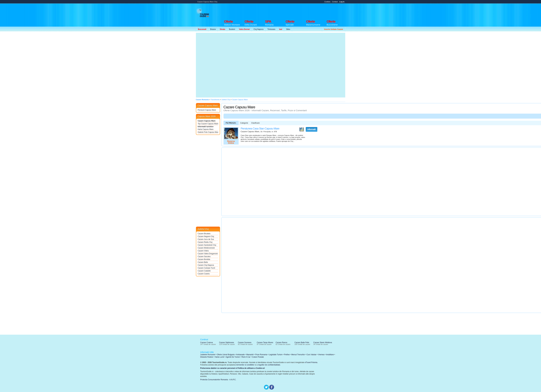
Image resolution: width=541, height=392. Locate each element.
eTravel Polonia (311, 362)
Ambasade (240, 355)
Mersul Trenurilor (298, 355)
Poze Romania (261, 355)
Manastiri (250, 355)
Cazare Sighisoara (227, 343)
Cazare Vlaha (203, 251)
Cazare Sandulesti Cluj (207, 245)
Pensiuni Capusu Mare (207, 110)
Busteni (232, 29)
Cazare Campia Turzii (206, 268)
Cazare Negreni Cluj (206, 236)
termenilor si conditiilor (245, 365)
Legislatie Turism (276, 355)
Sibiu (288, 29)
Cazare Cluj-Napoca (206, 265)
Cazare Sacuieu (204, 257)
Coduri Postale (258, 357)
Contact (335, 2)
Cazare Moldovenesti (206, 248)
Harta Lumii (219, 357)
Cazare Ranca (282, 343)
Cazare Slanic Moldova (323, 343)
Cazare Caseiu (204, 274)
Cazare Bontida (204, 259)
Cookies (327, 2)
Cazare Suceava (245, 343)
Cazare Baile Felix (302, 343)
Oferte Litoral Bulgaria (226, 355)
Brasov (213, 29)
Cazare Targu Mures (265, 343)
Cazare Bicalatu (204, 234)
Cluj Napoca (258, 29)
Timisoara (271, 29)
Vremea (321, 355)
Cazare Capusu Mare (207, 121)
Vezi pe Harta (302, 129)
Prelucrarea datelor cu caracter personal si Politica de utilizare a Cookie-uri (233, 368)
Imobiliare (330, 355)
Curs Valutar (311, 355)
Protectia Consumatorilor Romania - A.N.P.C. (218, 380)
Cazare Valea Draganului (208, 254)
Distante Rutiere (207, 357)
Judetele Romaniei (208, 355)
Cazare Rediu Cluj (205, 242)
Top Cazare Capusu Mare (208, 124)
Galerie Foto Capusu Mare (208, 132)
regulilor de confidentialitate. (269, 365)
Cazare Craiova (207, 343)
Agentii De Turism (233, 357)
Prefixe (287, 355)
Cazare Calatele (204, 271)
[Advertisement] (333, 14)
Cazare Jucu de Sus (206, 239)
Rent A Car (246, 357)
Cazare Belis (203, 262)
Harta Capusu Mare (206, 129)
